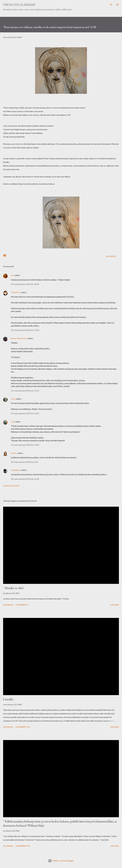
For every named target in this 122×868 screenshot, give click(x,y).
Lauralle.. (9, 699)
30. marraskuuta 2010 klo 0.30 (24, 462)
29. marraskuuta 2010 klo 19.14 (25, 391)
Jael (13, 275)
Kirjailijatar (16, 470)
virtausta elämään (19, 5)
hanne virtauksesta (19, 338)
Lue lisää (115, 605)
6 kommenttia (23, 727)
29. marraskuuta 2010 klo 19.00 (25, 330)
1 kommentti (22, 605)
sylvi (13, 422)
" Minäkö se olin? (13, 588)
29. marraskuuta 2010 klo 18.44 (25, 284)
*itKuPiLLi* (16, 292)
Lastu (13, 399)
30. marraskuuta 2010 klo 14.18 (25, 479)
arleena (14, 453)
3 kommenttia (23, 846)
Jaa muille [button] (111, 256)
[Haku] (111, 5)
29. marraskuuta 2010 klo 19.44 (25, 413)
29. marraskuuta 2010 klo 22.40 (25, 445)
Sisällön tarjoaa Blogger (61, 861)
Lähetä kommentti (11, 486)
